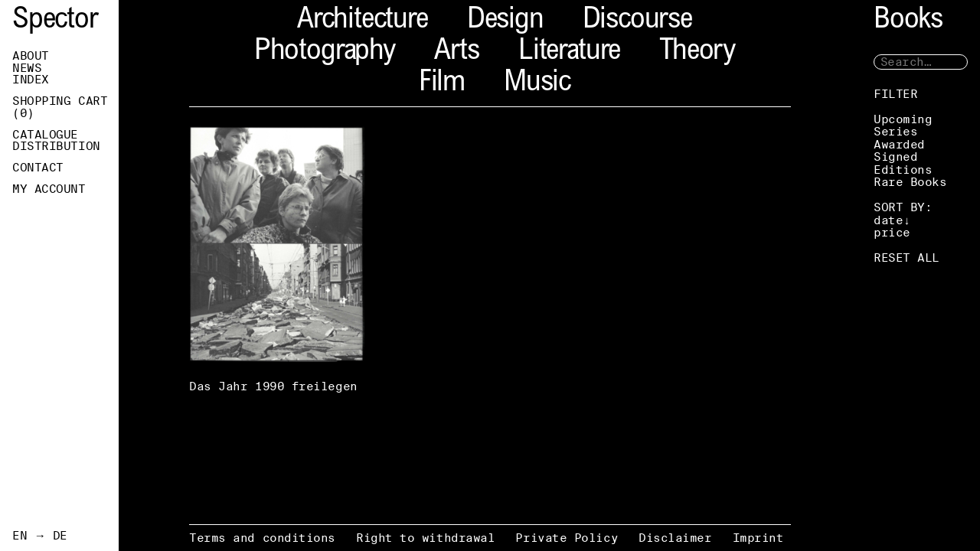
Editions (903, 170)
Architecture (363, 21)
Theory (697, 52)
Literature (569, 52)
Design (505, 21)
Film (442, 84)
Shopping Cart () (60, 107)
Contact (38, 168)
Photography (325, 52)
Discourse (637, 21)
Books (908, 21)
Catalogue (45, 135)
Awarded (899, 144)
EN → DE (40, 536)
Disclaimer (675, 538)
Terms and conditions (262, 538)
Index (31, 80)
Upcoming (903, 119)
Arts (457, 52)
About (31, 56)
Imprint (758, 538)
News (27, 68)
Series (895, 131)
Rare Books (910, 182)
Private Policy (567, 538)
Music (537, 84)
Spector (55, 21)
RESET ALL (906, 258)
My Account (49, 189)
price (892, 232)
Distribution (56, 146)
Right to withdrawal (425, 538)
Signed (895, 156)
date (888, 220)
